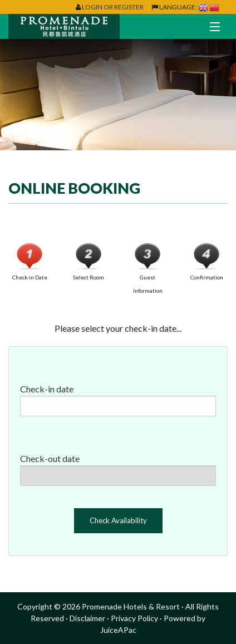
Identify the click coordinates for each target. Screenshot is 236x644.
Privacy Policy (134, 618)
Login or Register (113, 7)
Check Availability (118, 520)
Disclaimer (87, 618)
